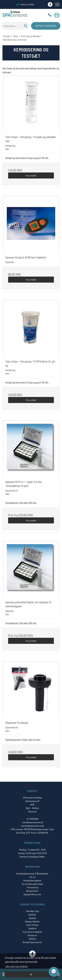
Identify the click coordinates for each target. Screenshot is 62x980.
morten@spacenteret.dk (32, 826)
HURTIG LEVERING (25, 4)
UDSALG (32, 939)
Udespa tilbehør (32, 921)
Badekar (32, 915)
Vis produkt (31, 175)
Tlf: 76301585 (32, 819)
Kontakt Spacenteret (32, 942)
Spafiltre (32, 928)
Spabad (32, 918)
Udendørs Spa (32, 911)
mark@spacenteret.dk (32, 822)
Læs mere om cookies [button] (17, 966)
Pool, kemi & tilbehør (32, 932)
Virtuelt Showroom (46, 26)
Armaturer (32, 935)
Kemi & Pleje (32, 925)
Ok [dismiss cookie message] (31, 974)
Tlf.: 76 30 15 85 (50, 15)
